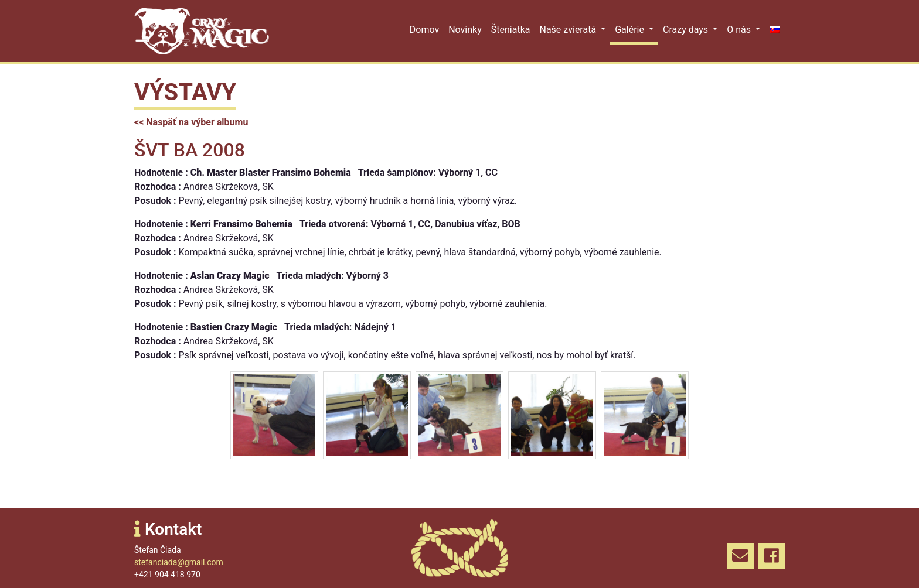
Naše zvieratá (569, 30)
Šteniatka (511, 30)
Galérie (631, 30)
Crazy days (687, 30)
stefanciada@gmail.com (179, 562)
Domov (424, 30)
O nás (740, 30)
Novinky (465, 30)
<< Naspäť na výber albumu (191, 122)
